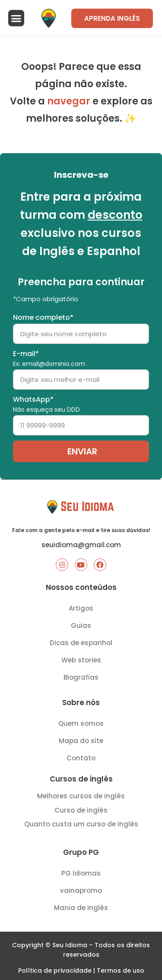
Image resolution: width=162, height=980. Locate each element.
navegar (69, 101)
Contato (81, 758)
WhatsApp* (46, 404)
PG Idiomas (81, 873)
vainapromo (81, 890)
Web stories (81, 660)
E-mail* (49, 359)
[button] (16, 18)
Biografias (81, 677)
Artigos (81, 608)
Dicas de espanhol (81, 643)
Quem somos (81, 723)
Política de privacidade (55, 971)
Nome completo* (43, 318)
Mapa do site (81, 741)
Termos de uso (121, 971)
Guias (81, 625)
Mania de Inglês (81, 908)
